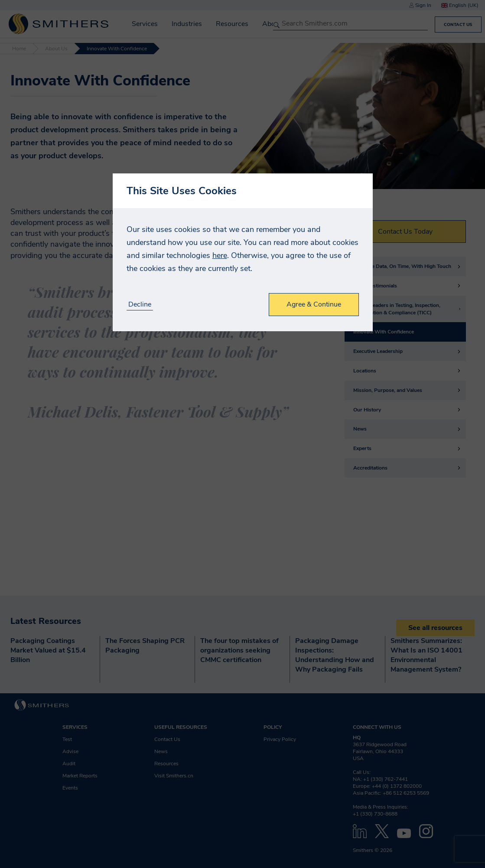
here (220, 255)
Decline (140, 305)
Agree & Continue (314, 304)
